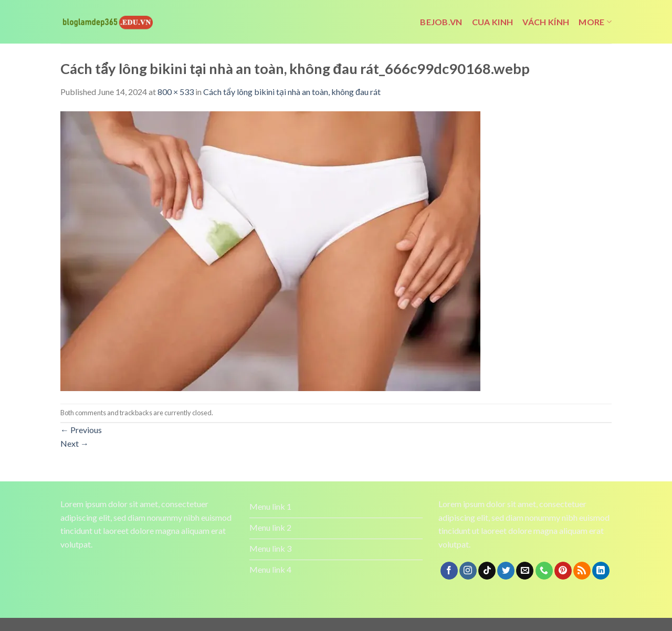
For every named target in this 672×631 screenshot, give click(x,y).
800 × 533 (176, 92)
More (595, 22)
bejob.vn (441, 22)
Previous (81, 430)
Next (75, 443)
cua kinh (493, 22)
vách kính (546, 22)
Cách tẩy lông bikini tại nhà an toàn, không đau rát (292, 92)
